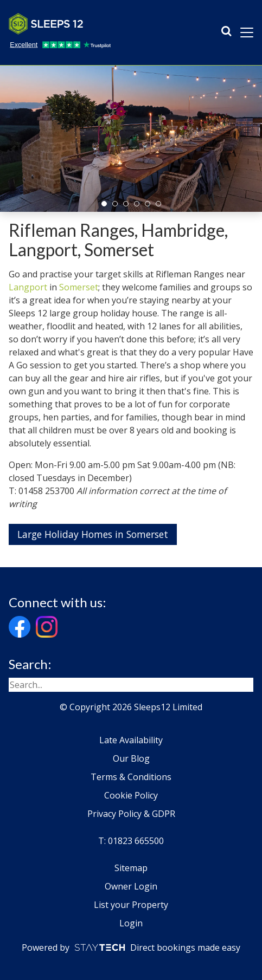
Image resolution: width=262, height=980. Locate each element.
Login (131, 923)
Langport (28, 287)
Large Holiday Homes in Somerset (93, 534)
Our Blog (131, 758)
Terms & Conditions (131, 777)
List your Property (131, 905)
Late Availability (131, 740)
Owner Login (131, 886)
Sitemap (131, 868)
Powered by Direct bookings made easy (131, 947)
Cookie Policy (131, 795)
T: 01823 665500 (131, 841)
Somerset (79, 287)
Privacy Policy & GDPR (131, 814)
